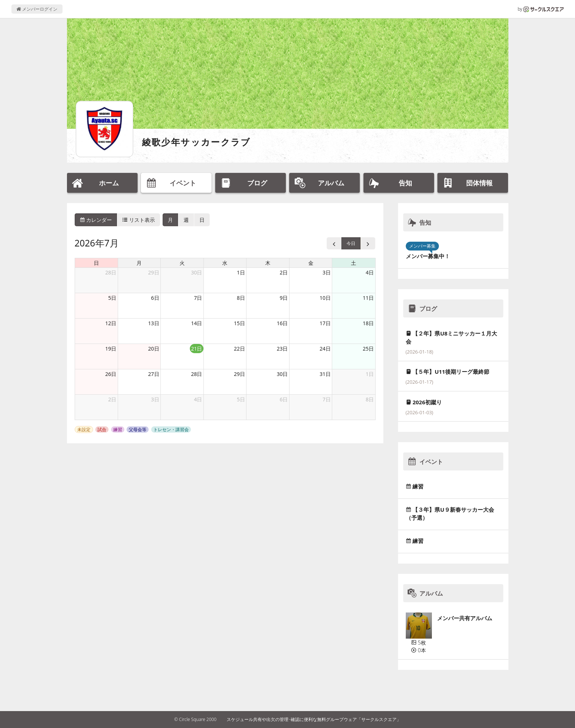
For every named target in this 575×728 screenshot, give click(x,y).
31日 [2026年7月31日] (325, 374)
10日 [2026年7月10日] (325, 298)
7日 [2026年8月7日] (327, 399)
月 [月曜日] (139, 263)
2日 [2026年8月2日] (112, 399)
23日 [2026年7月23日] (282, 349)
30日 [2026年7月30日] (282, 374)
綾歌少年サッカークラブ (196, 142)
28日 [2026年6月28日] (111, 272)
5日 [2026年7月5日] (112, 298)
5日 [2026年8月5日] (241, 399)
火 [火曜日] (182, 263)
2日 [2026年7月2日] (284, 272)
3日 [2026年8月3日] (155, 399)
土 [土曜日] (354, 263)
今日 (351, 243)
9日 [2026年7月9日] (284, 298)
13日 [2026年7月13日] (154, 323)
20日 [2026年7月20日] (154, 349)
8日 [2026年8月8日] (370, 399)
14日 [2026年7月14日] (196, 323)
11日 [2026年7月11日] (368, 298)
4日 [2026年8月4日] (198, 399)
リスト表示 (139, 220)
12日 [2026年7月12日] (111, 323)
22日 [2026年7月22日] (239, 349)
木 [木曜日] (268, 263)
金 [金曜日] (311, 263)
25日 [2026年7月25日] (368, 349)
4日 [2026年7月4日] (370, 272)
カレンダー (96, 220)
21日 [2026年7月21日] (196, 349)
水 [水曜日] (225, 263)
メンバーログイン (37, 9)
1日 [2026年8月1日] (370, 374)
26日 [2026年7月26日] (111, 374)
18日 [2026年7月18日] (368, 323)
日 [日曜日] (96, 263)
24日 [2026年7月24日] (325, 349)
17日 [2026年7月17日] (325, 323)
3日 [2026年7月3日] (327, 272)
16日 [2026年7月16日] (282, 323)
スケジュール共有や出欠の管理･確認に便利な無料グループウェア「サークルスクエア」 (314, 719)
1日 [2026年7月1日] (241, 272)
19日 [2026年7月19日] (111, 349)
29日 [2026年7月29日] (239, 374)
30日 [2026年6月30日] (196, 272)
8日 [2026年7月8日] (241, 298)
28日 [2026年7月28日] (196, 374)
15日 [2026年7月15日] (239, 323)
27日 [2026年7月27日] (154, 374)
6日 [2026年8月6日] (284, 399)
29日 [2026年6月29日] (154, 272)
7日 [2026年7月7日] (198, 298)
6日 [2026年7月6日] (155, 298)
